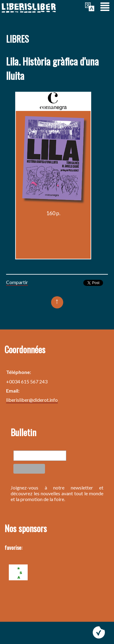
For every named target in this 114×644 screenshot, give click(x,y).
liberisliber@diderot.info (32, 400)
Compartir (17, 282)
